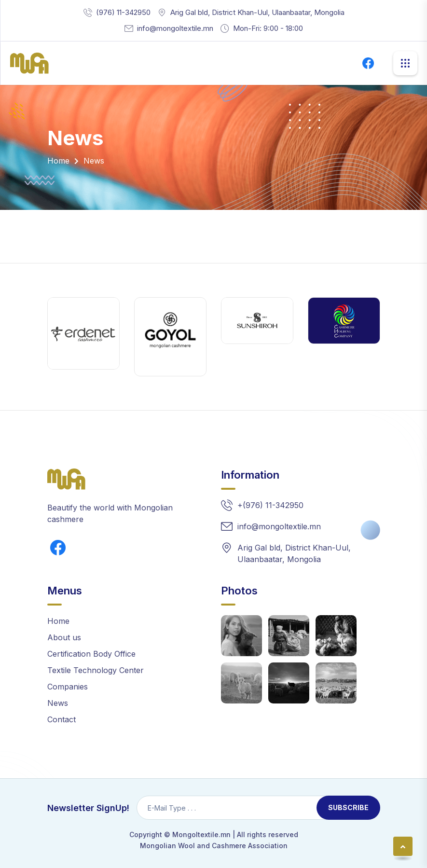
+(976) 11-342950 (270, 505)
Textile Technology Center (96, 670)
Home (58, 161)
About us (64, 637)
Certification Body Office (91, 654)
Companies (68, 687)
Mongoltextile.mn (201, 834)
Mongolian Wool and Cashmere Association (214, 846)
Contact (62, 719)
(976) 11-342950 (123, 12)
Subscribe (348, 807)
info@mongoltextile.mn (175, 28)
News (58, 703)
